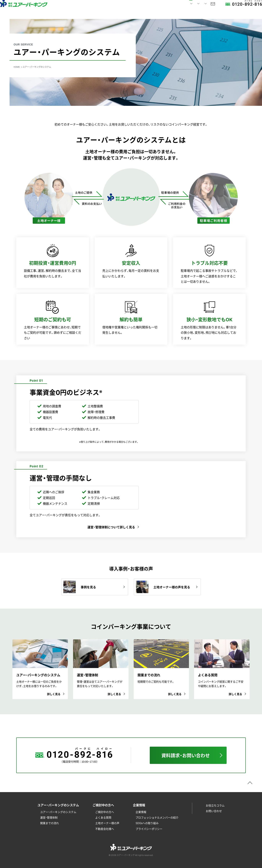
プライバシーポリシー (149, 829)
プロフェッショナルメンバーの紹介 (157, 817)
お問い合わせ (199, 10)
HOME (84, 10)
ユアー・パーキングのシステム (58, 812)
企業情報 (141, 812)
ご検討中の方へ (105, 812)
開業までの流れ (50, 823)
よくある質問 (103, 817)
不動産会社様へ (105, 829)
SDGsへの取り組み (147, 823)
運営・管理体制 (49, 817)
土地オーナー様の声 (107, 823)
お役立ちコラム (215, 805)
